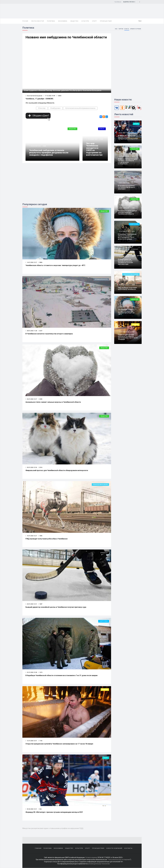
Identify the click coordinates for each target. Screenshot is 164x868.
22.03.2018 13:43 (35, 146)
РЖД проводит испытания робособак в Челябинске (46, 539)
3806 (40, 262)
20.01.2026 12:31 (31, 604)
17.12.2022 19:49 (49, 96)
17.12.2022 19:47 (92, 139)
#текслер (42, 108)
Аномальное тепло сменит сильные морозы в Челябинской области (53, 402)
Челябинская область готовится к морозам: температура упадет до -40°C (55, 265)
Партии (121, 29)
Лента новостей (37, 21)
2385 (40, 399)
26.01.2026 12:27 (31, 399)
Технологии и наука (100, 484)
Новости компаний (114, 848)
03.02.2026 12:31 (31, 809)
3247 (40, 331)
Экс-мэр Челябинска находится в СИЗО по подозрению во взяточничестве (94, 149)
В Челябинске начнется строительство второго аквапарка (49, 334)
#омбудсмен (55, 108)
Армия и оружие (136, 29)
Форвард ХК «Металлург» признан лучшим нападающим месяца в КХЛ (54, 812)
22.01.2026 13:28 (31, 672)
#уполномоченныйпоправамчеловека (80, 108)
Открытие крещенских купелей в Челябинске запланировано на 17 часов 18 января (59, 744)
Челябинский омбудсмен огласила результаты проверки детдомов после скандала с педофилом (49, 153)
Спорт (94, 21)
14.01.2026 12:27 (31, 262)
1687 (40, 604)
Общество (74, 21)
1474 (40, 672)
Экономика (63, 21)
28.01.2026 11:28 (31, 331)
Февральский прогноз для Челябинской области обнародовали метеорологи (57, 470)
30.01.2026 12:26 (31, 467)
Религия (105, 689)
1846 (40, 536)
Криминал (104, 553)
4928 (44, 146)
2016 (40, 467)
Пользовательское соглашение (119, 860)
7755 (101, 139)
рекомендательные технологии (99, 864)
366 (40, 809)
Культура (85, 21)
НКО (116, 29)
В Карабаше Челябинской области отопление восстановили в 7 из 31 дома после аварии (61, 675)
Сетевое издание (91, 858)
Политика (51, 21)
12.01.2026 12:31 (31, 741)
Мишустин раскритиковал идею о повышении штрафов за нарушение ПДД (53, 828)
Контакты (128, 848)
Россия (25, 21)
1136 (40, 741)
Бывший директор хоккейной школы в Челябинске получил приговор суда (56, 607)
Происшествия (106, 21)
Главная (38, 848)
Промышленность (101, 279)
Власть (127, 29)
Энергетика (104, 621)
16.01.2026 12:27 (31, 536)
